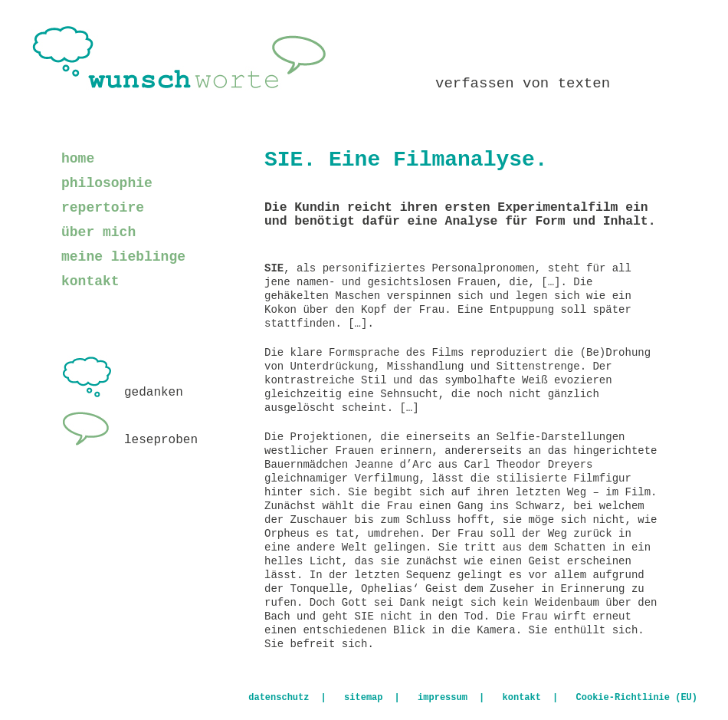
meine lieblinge (123, 257)
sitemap (363, 698)
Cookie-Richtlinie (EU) (637, 698)
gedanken (122, 393)
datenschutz (279, 698)
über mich (98, 232)
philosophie (107, 183)
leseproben (130, 440)
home (78, 159)
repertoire (103, 208)
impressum (443, 698)
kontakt (90, 281)
